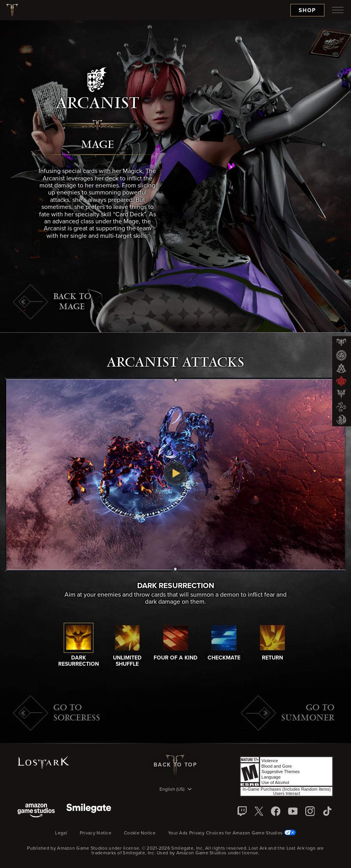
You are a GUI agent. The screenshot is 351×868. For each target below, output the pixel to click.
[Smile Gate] (89, 811)
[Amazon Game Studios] (36, 811)
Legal (61, 833)
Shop (307, 11)
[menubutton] (338, 10)
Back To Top (175, 765)
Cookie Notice (140, 833)
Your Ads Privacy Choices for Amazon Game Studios (232, 833)
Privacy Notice (96, 833)
